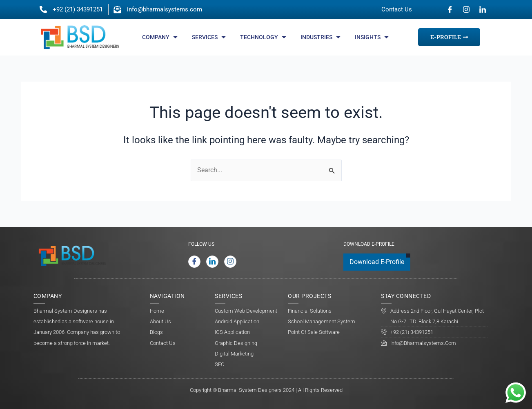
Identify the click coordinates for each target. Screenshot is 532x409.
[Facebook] (450, 9)
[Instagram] (466, 9)
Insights (373, 37)
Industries (322, 37)
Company (161, 37)
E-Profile (449, 37)
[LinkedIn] (483, 9)
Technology (264, 37)
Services (210, 37)
